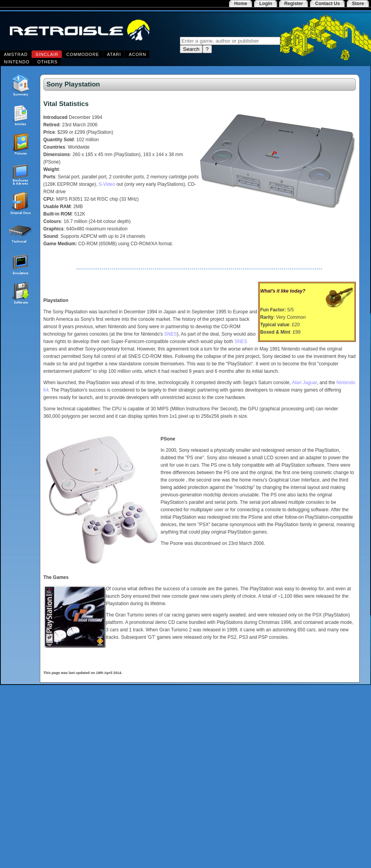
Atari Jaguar (304, 383)
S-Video (107, 184)
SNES (171, 334)
